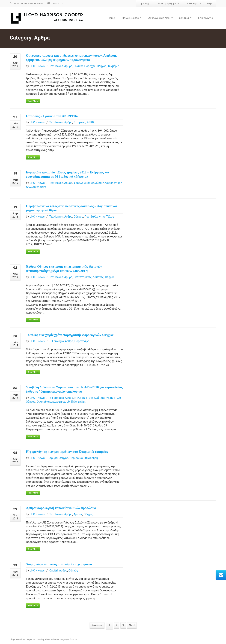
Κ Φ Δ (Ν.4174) (84, 398)
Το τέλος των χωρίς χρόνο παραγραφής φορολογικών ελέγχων (70, 335)
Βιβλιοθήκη (194, 3)
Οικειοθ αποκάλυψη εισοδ (53, 402)
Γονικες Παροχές (85, 66)
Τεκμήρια (113, 66)
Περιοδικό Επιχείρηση (84, 458)
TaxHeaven (56, 66)
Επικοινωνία (206, 18)
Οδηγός (102, 66)
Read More (33, 101)
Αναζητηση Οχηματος (168, 4)
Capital (54, 571)
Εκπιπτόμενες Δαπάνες (89, 277)
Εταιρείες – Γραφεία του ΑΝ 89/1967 (52, 116)
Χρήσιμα (186, 18)
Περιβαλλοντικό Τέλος (99, 217)
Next (132, 625)
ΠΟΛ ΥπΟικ (78, 402)
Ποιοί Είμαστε (132, 18)
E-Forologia (57, 341)
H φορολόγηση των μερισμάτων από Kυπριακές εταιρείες (67, 452)
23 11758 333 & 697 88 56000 (26, 4)
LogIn (210, 4)
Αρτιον (78, 514)
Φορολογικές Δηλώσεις (89, 183)
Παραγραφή (82, 341)
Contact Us (55, 4)
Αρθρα (68, 66)
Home (111, 18)
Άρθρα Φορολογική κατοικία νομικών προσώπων (61, 508)
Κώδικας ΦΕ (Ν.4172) (107, 398)
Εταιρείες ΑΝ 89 (84, 122)
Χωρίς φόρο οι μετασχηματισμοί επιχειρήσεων (59, 564)
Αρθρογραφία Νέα (161, 18)
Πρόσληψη (145, 4)
